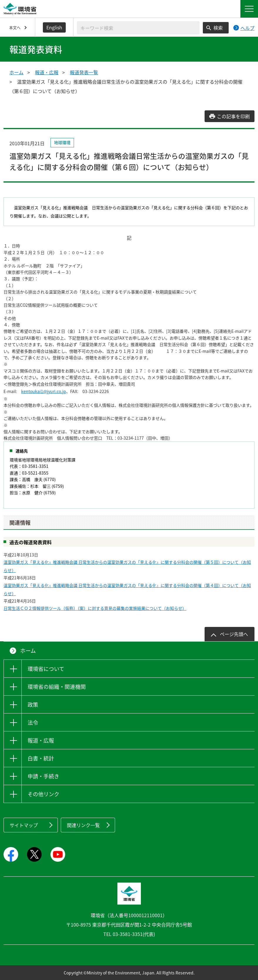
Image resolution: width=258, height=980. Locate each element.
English (54, 27)
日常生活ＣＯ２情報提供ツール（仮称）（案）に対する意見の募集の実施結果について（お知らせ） (95, 608)
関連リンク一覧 (83, 825)
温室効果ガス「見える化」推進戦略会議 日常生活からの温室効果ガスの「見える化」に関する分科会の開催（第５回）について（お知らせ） (127, 566)
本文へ (15, 27)
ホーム (16, 72)
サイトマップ (24, 825)
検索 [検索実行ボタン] (218, 28)
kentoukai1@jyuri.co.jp (44, 391)
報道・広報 (47, 72)
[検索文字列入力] (138, 28)
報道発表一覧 (84, 72)
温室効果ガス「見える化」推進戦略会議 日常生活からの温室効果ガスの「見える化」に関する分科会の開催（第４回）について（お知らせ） (127, 589)
